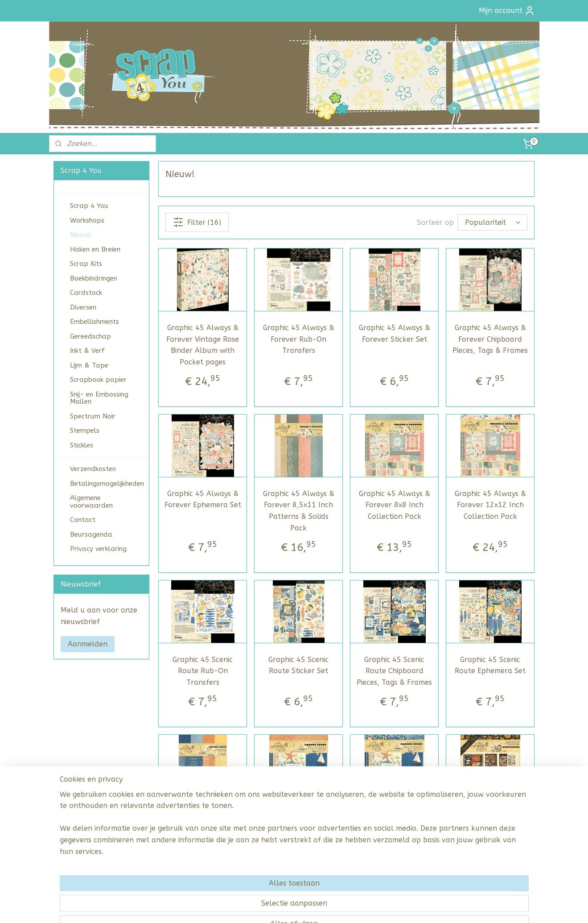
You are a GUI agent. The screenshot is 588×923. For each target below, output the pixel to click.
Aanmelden (88, 644)
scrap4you (72, 673)
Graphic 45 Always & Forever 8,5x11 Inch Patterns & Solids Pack (299, 511)
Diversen (83, 307)
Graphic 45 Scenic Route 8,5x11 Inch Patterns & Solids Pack (203, 831)
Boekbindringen (94, 278)
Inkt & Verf (87, 351)
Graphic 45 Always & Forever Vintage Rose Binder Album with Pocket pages (203, 345)
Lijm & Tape (89, 365)
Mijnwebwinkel (387, 907)
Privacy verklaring (98, 549)
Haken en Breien (95, 249)
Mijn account (507, 11)
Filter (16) (197, 222)
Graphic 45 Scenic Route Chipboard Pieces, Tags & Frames (394, 671)
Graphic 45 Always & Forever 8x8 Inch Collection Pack (395, 505)
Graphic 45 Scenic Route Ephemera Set (490, 665)
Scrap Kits (86, 264)
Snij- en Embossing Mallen (99, 398)
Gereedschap (90, 336)
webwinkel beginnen (312, 907)
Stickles (82, 445)
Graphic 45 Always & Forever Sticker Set (395, 333)
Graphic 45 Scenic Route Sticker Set (298, 665)
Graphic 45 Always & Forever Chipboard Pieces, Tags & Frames (490, 339)
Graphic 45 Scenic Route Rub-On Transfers (203, 671)
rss (280, 907)
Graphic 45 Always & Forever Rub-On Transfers (299, 339)
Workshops (87, 220)
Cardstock (86, 293)
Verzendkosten (93, 469)
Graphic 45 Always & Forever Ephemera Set (203, 499)
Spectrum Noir (93, 416)
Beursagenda (91, 534)
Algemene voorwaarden (91, 502)
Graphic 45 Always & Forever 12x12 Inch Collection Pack (490, 505)
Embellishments (95, 322)
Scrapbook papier (98, 380)
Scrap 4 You (89, 206)
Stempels (85, 430)
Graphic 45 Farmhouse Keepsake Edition (490, 820)
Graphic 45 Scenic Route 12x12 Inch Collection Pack (394, 825)
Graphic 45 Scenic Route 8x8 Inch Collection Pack (298, 825)
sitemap (263, 907)
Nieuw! (80, 235)
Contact (83, 520)
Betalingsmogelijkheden (107, 484)
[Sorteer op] (492, 222)
